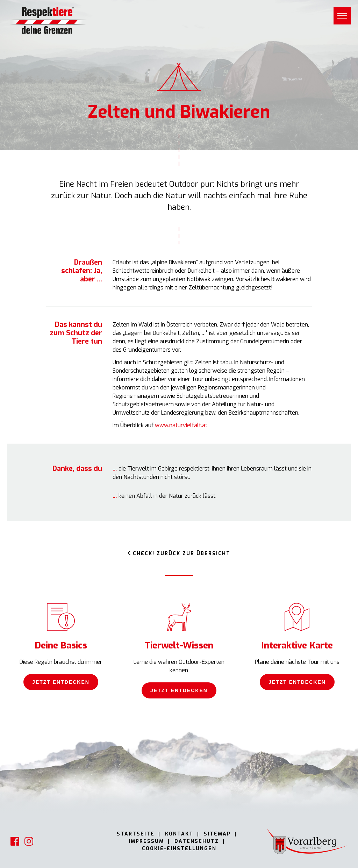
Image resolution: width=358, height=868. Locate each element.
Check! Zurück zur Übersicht (182, 554)
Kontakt (179, 834)
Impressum (146, 841)
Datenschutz (197, 841)
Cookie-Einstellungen (179, 849)
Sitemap (217, 834)
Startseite (136, 834)
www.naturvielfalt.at (181, 425)
